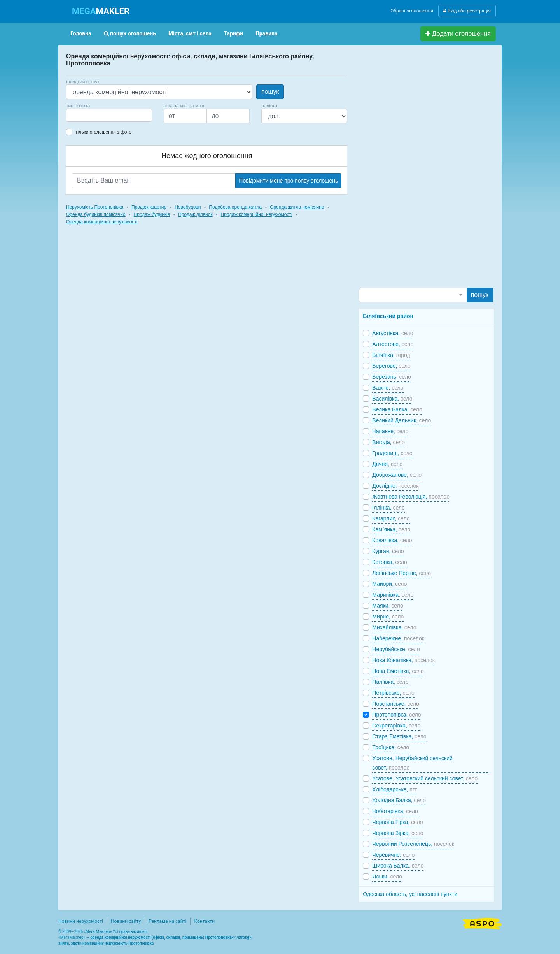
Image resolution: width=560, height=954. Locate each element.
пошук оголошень (130, 33)
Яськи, (387, 877)
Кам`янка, (391, 529)
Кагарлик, (391, 518)
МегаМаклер (72, 937)
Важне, (388, 388)
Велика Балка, (397, 409)
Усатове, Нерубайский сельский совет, (412, 763)
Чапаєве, (390, 431)
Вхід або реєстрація (467, 11)
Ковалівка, (392, 540)
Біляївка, (391, 355)
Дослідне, (395, 486)
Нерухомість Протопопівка (95, 207)
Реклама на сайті (167, 921)
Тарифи (234, 33)
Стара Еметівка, (399, 736)
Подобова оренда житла (235, 207)
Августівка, (393, 333)
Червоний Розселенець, (413, 844)
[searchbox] (80, 115)
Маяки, (388, 606)
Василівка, (392, 399)
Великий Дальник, (402, 420)
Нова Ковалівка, (403, 660)
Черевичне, (393, 855)
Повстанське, (395, 704)
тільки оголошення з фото (103, 132)
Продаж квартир (149, 207)
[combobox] (109, 115)
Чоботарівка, (395, 811)
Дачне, (387, 464)
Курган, (388, 551)
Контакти (204, 921)
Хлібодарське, (395, 789)
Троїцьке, (391, 747)
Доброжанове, (397, 475)
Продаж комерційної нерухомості (257, 214)
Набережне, (398, 638)
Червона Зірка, (398, 833)
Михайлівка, (394, 627)
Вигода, (388, 442)
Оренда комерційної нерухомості (102, 222)
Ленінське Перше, (402, 573)
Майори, (389, 584)
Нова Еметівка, (398, 671)
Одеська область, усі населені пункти (410, 894)
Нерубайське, (396, 649)
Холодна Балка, (399, 800)
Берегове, (391, 366)
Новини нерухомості (81, 921)
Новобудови (188, 207)
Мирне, (388, 617)
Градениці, (392, 453)
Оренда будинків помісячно (96, 214)
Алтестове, (393, 344)
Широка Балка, (398, 866)
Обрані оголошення (412, 11)
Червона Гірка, (397, 822)
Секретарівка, (396, 726)
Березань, (392, 377)
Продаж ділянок (195, 214)
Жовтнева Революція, (410, 497)
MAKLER (101, 11)
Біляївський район (388, 316)
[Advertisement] (417, 170)
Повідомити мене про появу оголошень (288, 181)
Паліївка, (390, 682)
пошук (270, 92)
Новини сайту (126, 921)
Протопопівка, (396, 715)
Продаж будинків (152, 214)
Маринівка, (393, 595)
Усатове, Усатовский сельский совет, (425, 778)
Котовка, (390, 562)
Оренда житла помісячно (297, 207)
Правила (267, 33)
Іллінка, (388, 508)
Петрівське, (393, 693)
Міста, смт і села (190, 33)
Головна (81, 33)
